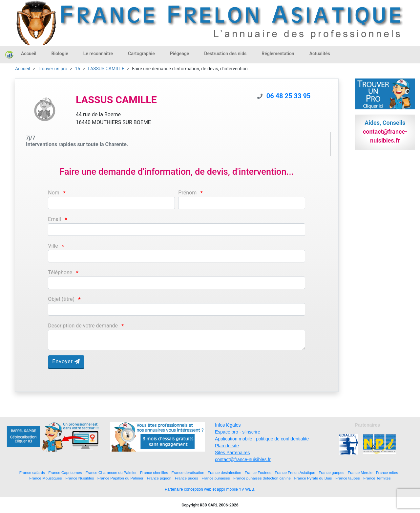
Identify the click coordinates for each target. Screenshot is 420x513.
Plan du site (227, 446)
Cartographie (141, 54)
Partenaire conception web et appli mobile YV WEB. (210, 489)
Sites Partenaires (232, 453)
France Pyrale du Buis (313, 478)
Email (54, 219)
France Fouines (258, 472)
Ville (53, 246)
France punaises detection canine (262, 478)
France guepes (331, 472)
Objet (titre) (61, 299)
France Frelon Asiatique (295, 472)
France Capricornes (65, 472)
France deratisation (188, 472)
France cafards (32, 472)
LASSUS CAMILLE (106, 69)
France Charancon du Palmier (111, 472)
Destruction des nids (225, 54)
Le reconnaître (98, 54)
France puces (187, 478)
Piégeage (180, 54)
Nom (54, 193)
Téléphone (60, 272)
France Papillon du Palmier (120, 478)
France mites (387, 472)
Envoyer (66, 361)
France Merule (360, 472)
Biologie (60, 54)
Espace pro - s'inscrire (238, 432)
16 (77, 69)
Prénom (187, 193)
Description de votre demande (83, 326)
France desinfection (224, 472)
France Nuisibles (80, 478)
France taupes (348, 478)
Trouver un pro (52, 69)
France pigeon (159, 478)
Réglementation (278, 54)
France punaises (216, 478)
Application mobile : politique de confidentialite (262, 439)
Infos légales (228, 425)
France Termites (377, 478)
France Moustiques (45, 478)
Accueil (29, 54)
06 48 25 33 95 (289, 96)
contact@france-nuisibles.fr (243, 459)
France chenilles (154, 472)
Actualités (320, 54)
